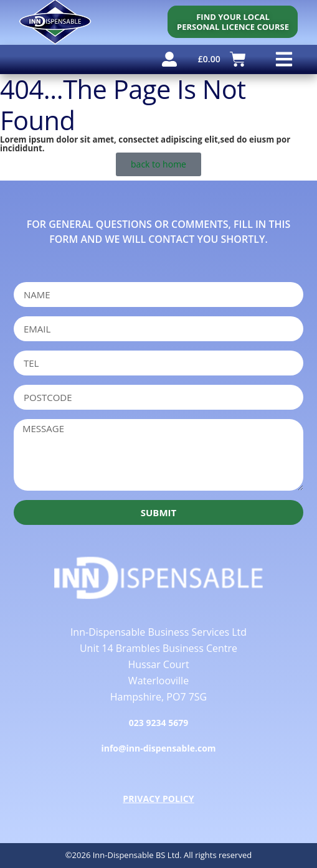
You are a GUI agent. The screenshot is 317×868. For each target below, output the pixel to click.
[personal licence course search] (233, 22)
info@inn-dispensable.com (158, 748)
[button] (284, 59)
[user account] (169, 59)
